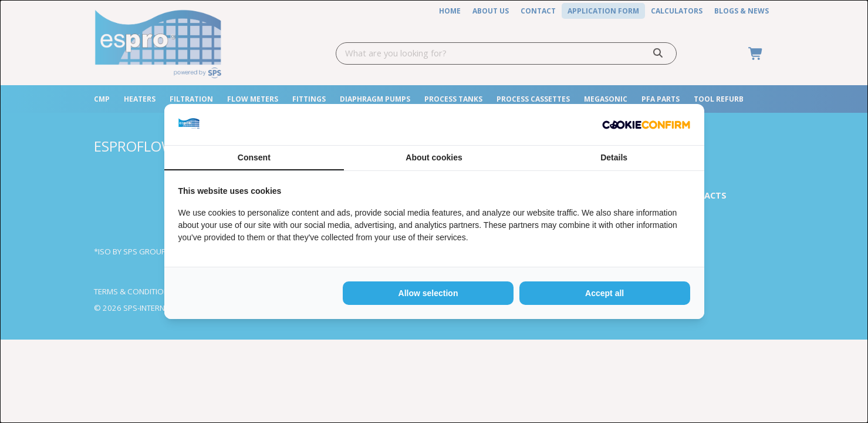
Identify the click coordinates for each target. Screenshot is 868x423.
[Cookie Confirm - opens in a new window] (646, 125)
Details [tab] (614, 157)
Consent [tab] (254, 157)
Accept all (604, 293)
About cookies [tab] (434, 157)
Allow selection (428, 293)
